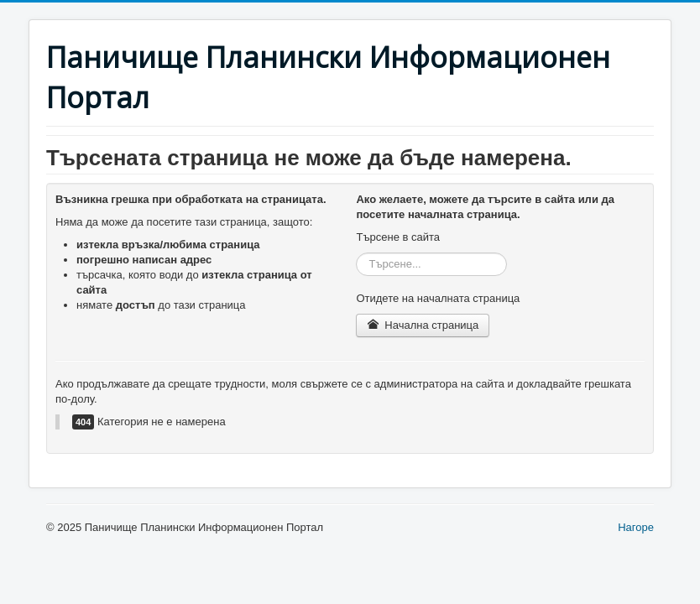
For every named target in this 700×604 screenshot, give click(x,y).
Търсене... (356, 253)
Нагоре (636, 527)
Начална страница (423, 325)
